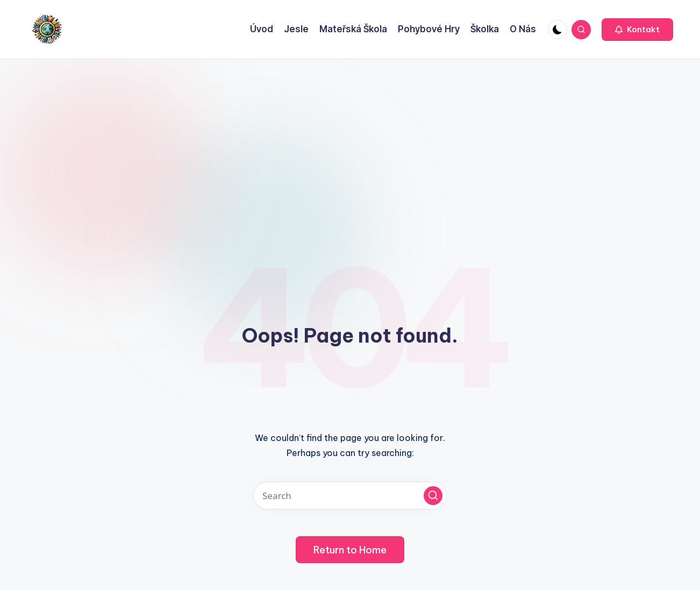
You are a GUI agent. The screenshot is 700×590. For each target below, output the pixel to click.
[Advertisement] (350, 140)
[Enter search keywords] (350, 496)
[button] (637, 30)
